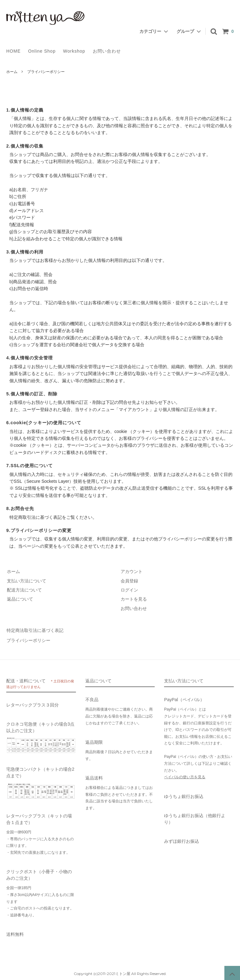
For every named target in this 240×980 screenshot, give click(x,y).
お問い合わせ (107, 51)
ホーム (12, 72)
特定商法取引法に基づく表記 (35, 630)
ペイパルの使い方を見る (185, 775)
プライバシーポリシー (28, 639)
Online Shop (42, 51)
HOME (13, 51)
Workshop (74, 51)
